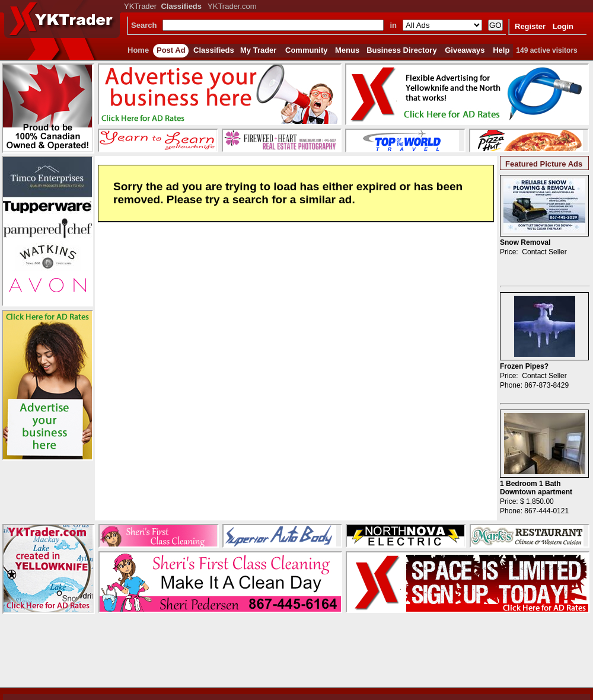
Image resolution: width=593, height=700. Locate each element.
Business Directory (402, 50)
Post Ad (171, 50)
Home (138, 50)
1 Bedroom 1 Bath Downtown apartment (536, 488)
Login (563, 26)
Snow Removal (525, 242)
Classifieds (214, 50)
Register (530, 26)
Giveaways (465, 50)
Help (501, 50)
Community (307, 50)
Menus (347, 50)
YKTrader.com (232, 6)
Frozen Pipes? (524, 366)
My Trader (258, 50)
